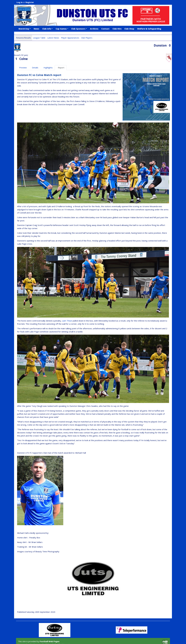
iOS (47, 634)
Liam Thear (67, 310)
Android (56, 634)
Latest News (53, 38)
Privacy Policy (45, 639)
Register (30, 2)
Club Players (87, 38)
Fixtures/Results (24, 38)
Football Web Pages (50, 631)
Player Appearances (70, 38)
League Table (39, 38)
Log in (20, 2)
